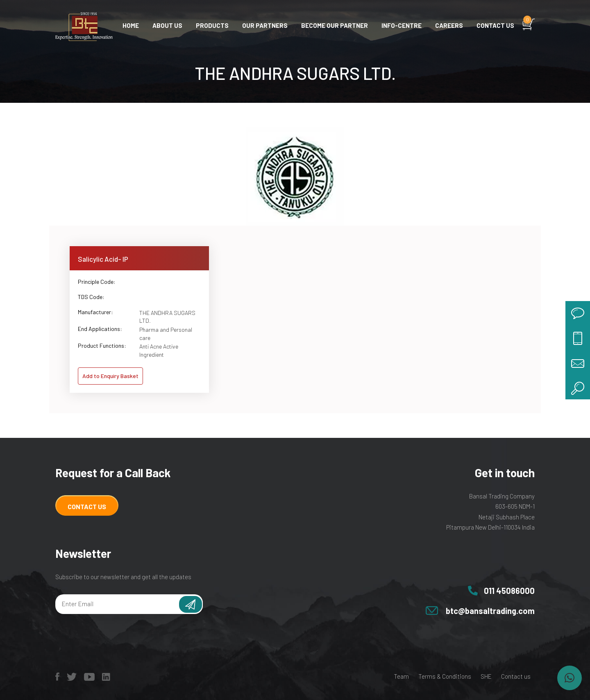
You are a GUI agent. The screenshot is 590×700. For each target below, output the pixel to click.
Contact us (495, 25)
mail (578, 362)
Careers (449, 25)
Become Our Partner (335, 25)
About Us (167, 25)
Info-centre (402, 25)
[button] (570, 678)
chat (578, 313)
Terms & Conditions (445, 676)
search (578, 387)
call (578, 338)
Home (131, 25)
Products (212, 25)
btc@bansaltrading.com (490, 611)
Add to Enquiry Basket (110, 376)
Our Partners (265, 25)
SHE (486, 676)
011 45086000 (509, 591)
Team (401, 676)
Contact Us (87, 506)
